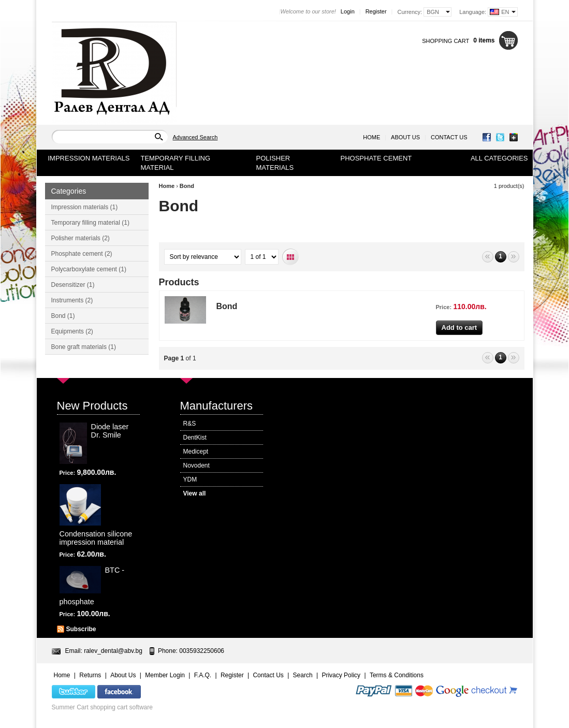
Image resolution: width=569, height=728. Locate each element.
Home (371, 137)
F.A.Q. (203, 675)
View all (195, 493)
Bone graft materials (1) (84, 347)
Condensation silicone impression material (96, 538)
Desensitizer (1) (73, 285)
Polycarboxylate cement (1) (89, 269)
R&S (190, 424)
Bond (187, 186)
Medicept (196, 452)
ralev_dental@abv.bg (113, 651)
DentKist (195, 438)
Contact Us (449, 137)
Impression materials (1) (85, 207)
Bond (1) (63, 316)
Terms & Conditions (397, 675)
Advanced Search (195, 137)
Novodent (196, 465)
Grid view (291, 257)
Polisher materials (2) (81, 238)
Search (303, 675)
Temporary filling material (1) (90, 223)
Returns (90, 675)
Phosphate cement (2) (82, 254)
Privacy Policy (341, 675)
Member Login (165, 675)
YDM (190, 479)
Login (348, 11)
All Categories (499, 158)
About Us (405, 137)
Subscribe (81, 629)
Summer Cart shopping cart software (102, 707)
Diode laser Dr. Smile (110, 431)
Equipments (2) (72, 331)
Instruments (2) (72, 300)
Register (376, 11)
